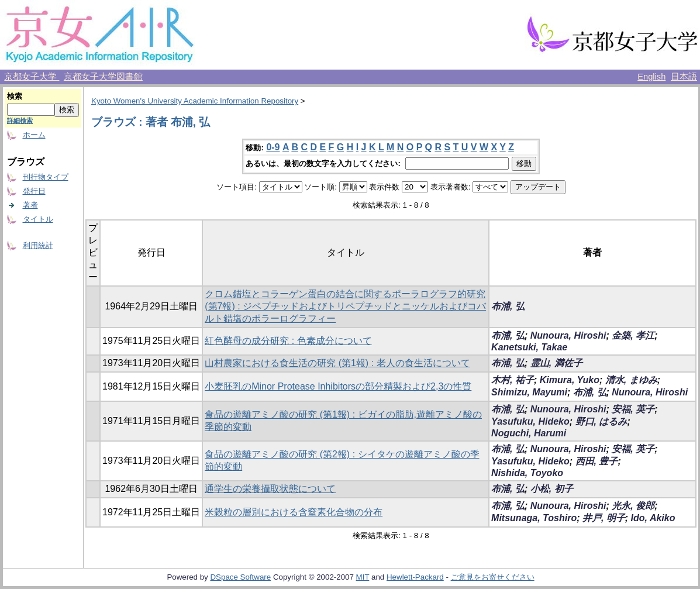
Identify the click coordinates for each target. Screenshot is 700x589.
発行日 (34, 191)
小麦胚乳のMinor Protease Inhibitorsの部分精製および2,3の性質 (338, 386)
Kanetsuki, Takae (529, 347)
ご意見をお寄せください (493, 577)
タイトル (38, 219)
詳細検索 (20, 120)
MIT (363, 577)
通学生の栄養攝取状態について (270, 489)
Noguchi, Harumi (529, 433)
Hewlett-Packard (415, 577)
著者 (30, 205)
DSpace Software (240, 577)
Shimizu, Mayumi (529, 392)
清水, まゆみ (631, 380)
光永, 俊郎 (633, 506)
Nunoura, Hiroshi (568, 335)
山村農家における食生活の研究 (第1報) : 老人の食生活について (337, 363)
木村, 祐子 (513, 380)
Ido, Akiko (653, 518)
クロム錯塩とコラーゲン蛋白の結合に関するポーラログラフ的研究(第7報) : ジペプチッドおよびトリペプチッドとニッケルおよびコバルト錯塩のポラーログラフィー (345, 306)
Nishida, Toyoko (527, 473)
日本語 (684, 77)
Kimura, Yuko (570, 380)
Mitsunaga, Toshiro (534, 518)
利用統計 (38, 245)
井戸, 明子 (604, 518)
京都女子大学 (32, 77)
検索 (15, 96)
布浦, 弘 (508, 306)
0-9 (273, 147)
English (651, 77)
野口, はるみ (601, 421)
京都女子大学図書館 (103, 77)
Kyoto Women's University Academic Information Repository (195, 101)
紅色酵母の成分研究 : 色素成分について (288, 341)
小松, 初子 (552, 489)
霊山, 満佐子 (556, 363)
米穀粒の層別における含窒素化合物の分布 (294, 512)
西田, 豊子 (597, 461)
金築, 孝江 (633, 335)
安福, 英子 (633, 409)
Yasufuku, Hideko (530, 421)
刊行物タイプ (46, 177)
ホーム (34, 135)
